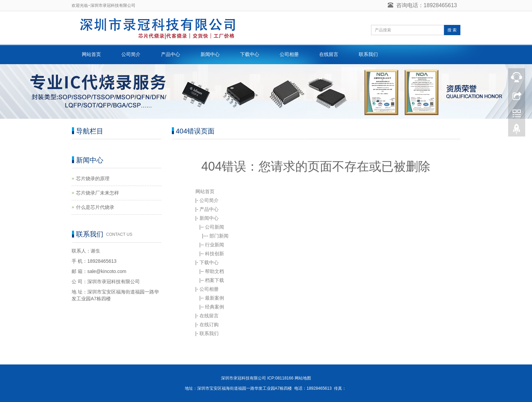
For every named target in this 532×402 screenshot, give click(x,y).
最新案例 (215, 298)
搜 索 (452, 30)
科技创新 (215, 254)
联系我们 (368, 54)
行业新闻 (215, 245)
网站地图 (303, 378)
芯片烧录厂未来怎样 (98, 193)
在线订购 (209, 325)
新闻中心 (210, 54)
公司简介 (131, 54)
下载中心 (250, 54)
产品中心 (171, 54)
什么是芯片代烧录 (95, 207)
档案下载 (215, 280)
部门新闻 (219, 236)
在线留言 (329, 54)
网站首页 (91, 54)
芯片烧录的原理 (93, 178)
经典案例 (215, 307)
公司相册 (289, 54)
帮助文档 (215, 271)
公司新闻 (215, 227)
